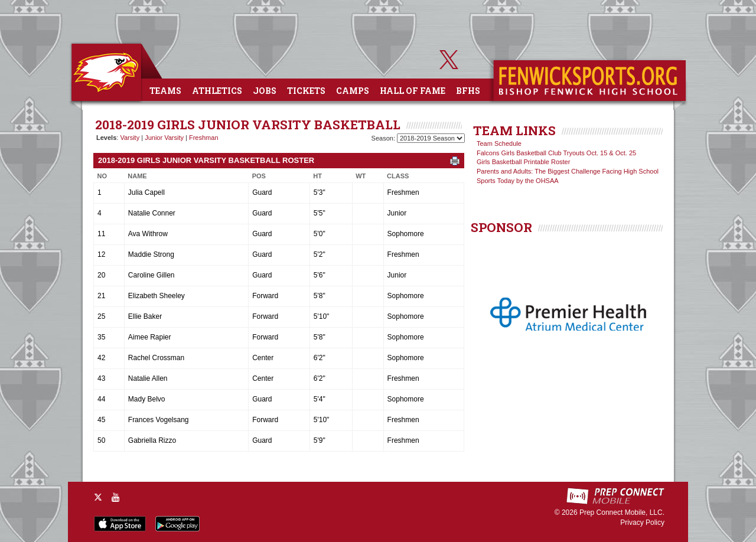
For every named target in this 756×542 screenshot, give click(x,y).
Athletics (217, 91)
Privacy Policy (642, 523)
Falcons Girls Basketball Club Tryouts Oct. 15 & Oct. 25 (556, 153)
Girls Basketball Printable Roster (523, 162)
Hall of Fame (413, 91)
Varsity (130, 138)
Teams (165, 91)
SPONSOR (501, 227)
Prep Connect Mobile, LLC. (622, 512)
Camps (353, 91)
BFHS (468, 91)
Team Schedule (499, 143)
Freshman (204, 138)
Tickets (306, 91)
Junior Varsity (164, 138)
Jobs (265, 91)
